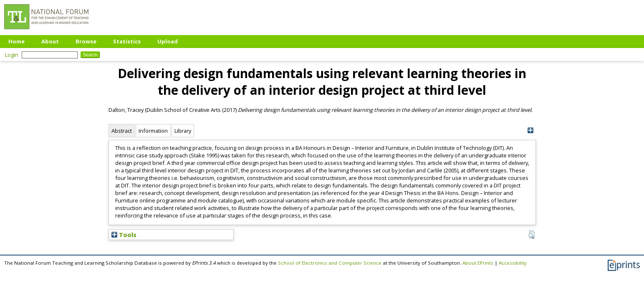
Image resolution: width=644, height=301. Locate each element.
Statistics (127, 41)
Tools (124, 235)
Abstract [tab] (122, 131)
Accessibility (513, 263)
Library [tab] (183, 131)
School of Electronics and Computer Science (330, 263)
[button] (532, 235)
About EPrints (478, 263)
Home (16, 41)
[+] (531, 130)
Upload (168, 41)
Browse (86, 41)
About (50, 41)
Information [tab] (153, 131)
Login (12, 55)
